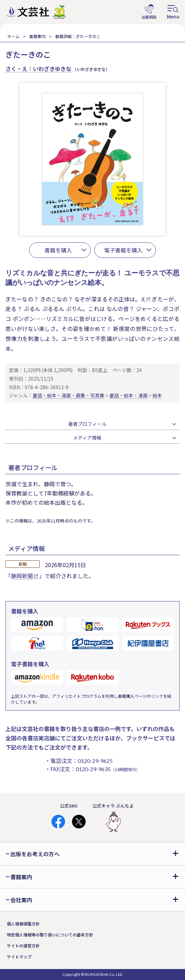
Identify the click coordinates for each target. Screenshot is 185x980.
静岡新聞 (24, 576)
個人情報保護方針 (23, 924)
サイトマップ (19, 957)
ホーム (13, 36)
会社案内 (21, 900)
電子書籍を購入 (123, 250)
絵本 (157, 395)
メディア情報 (87, 438)
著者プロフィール (87, 424)
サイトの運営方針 (23, 946)
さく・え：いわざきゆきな (38, 69)
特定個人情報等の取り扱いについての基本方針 (50, 935)
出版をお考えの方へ (35, 854)
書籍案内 (37, 36)
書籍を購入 (58, 250)
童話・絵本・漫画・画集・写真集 (69, 395)
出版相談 (149, 12)
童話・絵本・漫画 (128, 395)
